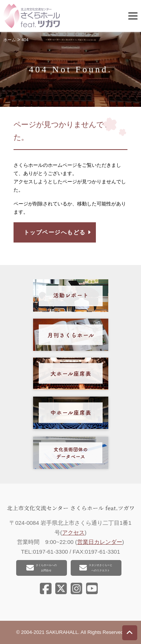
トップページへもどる (58, 232)
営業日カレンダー (100, 542)
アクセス (73, 532)
